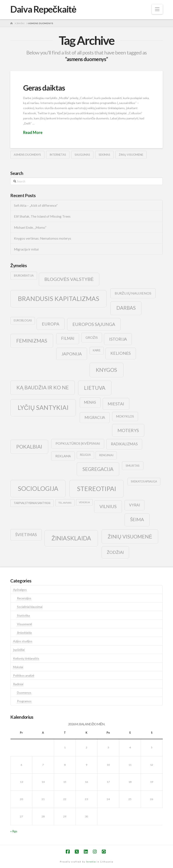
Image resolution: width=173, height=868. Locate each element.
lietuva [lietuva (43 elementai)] (95, 388)
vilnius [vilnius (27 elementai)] (108, 506)
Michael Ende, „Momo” (30, 227)
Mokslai (18, 667)
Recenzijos (24, 598)
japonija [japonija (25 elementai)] (72, 354)
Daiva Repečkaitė (43, 9)
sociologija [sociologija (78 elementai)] (38, 488)
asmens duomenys (27, 155)
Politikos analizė (24, 675)
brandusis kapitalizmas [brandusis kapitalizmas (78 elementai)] (59, 298)
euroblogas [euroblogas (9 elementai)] (23, 320)
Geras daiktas (44, 88)
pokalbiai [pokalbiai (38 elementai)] (29, 447)
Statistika (23, 615)
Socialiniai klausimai (30, 607)
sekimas (104, 155)
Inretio (91, 862)
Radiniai (18, 684)
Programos (24, 701)
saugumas (82, 155)
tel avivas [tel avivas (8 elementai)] (65, 503)
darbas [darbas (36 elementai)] (126, 308)
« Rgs (14, 831)
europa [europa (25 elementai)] (51, 324)
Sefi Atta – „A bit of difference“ (36, 205)
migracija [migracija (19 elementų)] (95, 417)
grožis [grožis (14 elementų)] (92, 337)
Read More (33, 132)
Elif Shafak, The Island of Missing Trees (42, 216)
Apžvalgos (20, 590)
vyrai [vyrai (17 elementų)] (135, 505)
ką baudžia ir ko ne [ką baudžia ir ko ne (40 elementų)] (43, 387)
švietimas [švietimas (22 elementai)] (26, 534)
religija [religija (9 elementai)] (85, 455)
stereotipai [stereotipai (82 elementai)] (97, 489)
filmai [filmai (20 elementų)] (68, 338)
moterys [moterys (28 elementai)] (128, 430)
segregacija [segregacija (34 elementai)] (98, 469)
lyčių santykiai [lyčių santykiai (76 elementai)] (43, 408)
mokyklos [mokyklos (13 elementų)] (125, 416)
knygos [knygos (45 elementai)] (106, 370)
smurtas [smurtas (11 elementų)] (133, 466)
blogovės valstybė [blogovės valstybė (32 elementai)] (69, 279)
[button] (157, 9)
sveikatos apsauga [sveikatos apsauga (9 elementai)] (144, 482)
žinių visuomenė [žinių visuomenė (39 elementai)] (130, 537)
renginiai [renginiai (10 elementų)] (106, 455)
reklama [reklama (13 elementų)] (63, 456)
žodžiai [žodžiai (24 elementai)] (115, 552)
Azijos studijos (23, 641)
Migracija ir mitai (26, 249)
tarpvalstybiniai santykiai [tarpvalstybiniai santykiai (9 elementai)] (32, 503)
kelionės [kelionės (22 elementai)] (121, 353)
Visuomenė (25, 624)
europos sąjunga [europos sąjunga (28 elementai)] (94, 324)
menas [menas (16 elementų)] (90, 402)
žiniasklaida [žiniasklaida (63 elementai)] (71, 538)
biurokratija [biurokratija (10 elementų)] (24, 276)
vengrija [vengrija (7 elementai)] (84, 502)
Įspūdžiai (19, 650)
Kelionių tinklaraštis (26, 658)
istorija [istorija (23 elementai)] (118, 339)
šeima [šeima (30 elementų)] (137, 519)
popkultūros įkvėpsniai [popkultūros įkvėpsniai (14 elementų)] (78, 443)
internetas (58, 155)
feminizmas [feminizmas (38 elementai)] (32, 341)
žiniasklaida (24, 633)
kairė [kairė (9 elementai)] (97, 350)
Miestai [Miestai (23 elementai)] (116, 404)
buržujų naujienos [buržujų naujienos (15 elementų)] (133, 293)
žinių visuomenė (131, 155)
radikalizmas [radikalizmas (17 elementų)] (124, 444)
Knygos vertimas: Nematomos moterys (43, 238)
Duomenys (24, 693)
